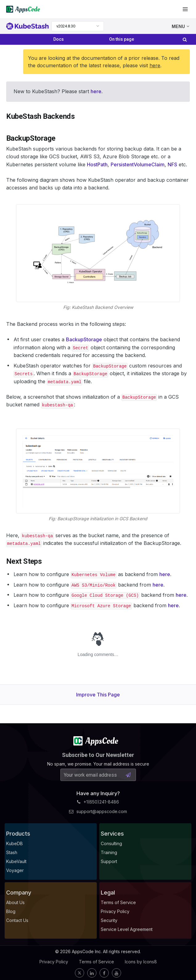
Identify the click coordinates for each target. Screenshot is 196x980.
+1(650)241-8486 (98, 802)
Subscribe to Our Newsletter (98, 755)
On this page (122, 39)
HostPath (97, 164)
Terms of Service (96, 962)
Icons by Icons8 (141, 962)
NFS (172, 164)
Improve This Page (98, 695)
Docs (59, 39)
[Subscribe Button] (128, 775)
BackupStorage (84, 339)
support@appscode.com (98, 811)
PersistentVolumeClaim (138, 164)
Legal (108, 893)
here (155, 65)
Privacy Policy (54, 962)
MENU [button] (180, 26)
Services (112, 834)
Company (19, 893)
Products (18, 834)
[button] (185, 9)
